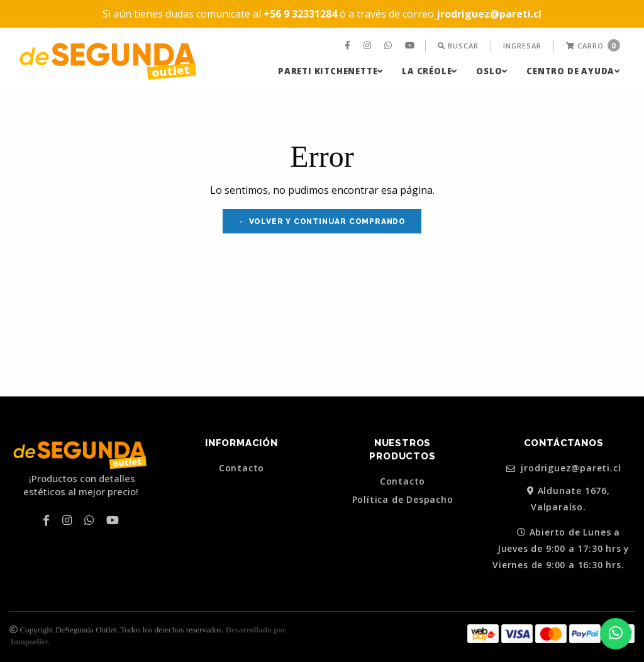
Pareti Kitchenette (330, 71)
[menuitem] (349, 46)
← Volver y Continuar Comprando (322, 222)
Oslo (492, 71)
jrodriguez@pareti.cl (564, 468)
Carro (593, 45)
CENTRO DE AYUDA (573, 71)
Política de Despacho (403, 500)
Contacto (241, 468)
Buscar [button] (458, 46)
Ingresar (522, 46)
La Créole (430, 71)
